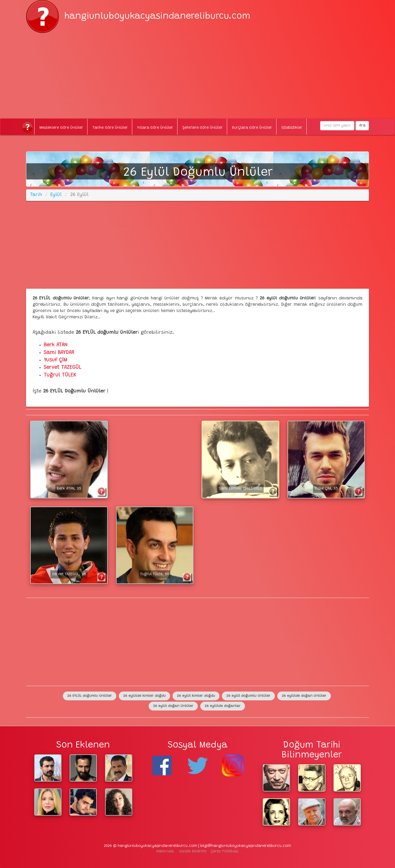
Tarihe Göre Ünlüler (110, 128)
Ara (362, 126)
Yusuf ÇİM (55, 360)
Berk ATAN (56, 345)
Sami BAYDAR (59, 353)
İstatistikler (292, 128)
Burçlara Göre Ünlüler (252, 128)
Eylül (56, 195)
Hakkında (165, 852)
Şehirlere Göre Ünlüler (203, 128)
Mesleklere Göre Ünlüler (61, 128)
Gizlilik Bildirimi (193, 852)
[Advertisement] (198, 71)
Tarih (36, 195)
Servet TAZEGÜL (62, 368)
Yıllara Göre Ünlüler (155, 128)
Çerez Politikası (225, 852)
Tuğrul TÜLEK (60, 375)
